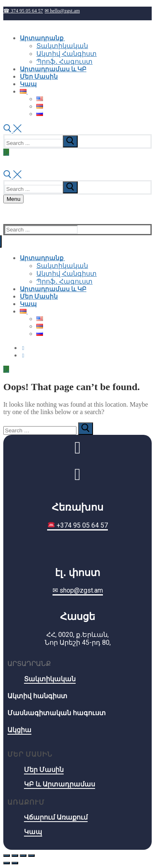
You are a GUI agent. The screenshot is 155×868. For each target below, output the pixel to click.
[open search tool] (12, 130)
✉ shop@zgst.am (78, 590)
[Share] (15, 856)
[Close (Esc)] (7, 856)
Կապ (33, 832)
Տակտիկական (50, 679)
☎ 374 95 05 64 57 (23, 11)
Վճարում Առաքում (56, 817)
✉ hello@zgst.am (62, 11)
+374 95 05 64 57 (78, 525)
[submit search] (70, 141)
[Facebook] (23, 348)
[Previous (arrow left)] (7, 863)
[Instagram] (23, 355)
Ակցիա (19, 730)
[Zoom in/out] (31, 856)
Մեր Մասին (44, 770)
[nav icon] (13, 199)
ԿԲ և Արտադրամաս (60, 784)
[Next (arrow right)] (15, 863)
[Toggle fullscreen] (23, 856)
